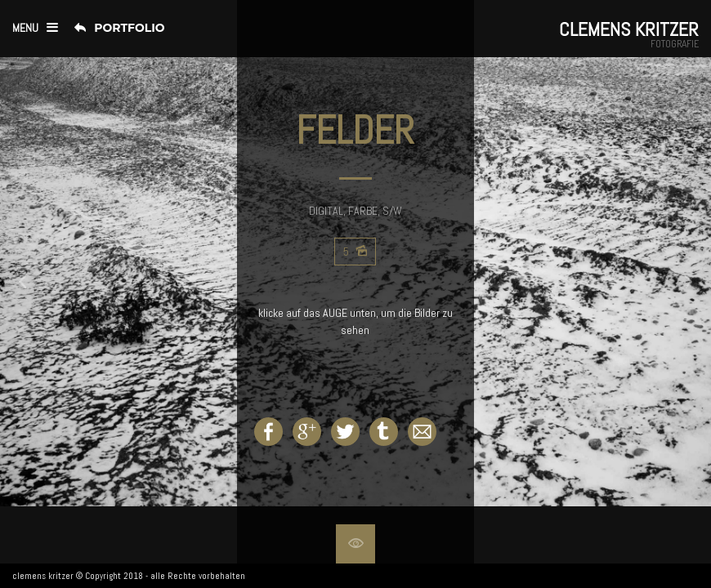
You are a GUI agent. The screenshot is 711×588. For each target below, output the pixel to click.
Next (672, 282)
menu (25, 28)
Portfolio (129, 28)
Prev (39, 282)
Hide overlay (355, 544)
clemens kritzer (43, 576)
